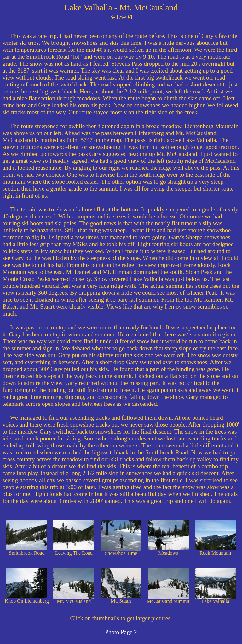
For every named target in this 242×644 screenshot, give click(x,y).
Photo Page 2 (121, 632)
